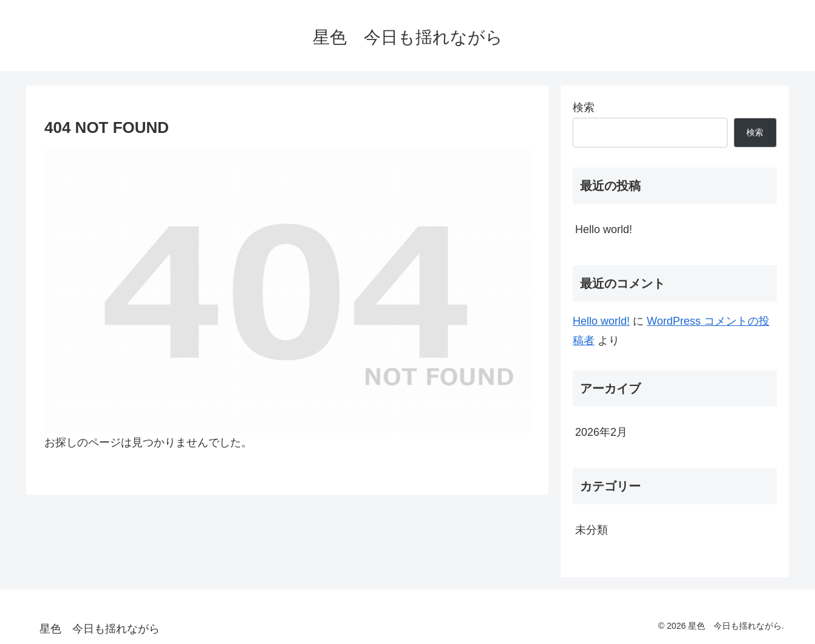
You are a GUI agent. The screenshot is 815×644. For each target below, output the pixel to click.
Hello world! (604, 229)
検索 (584, 107)
